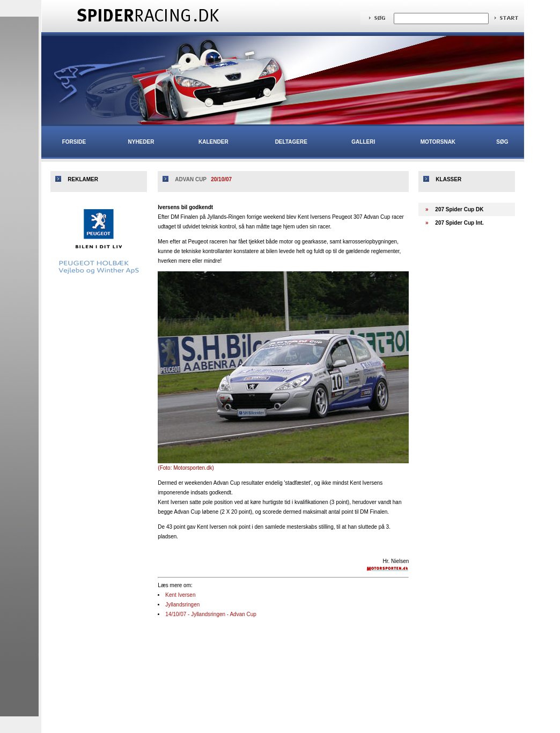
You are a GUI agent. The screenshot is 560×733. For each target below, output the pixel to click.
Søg (502, 142)
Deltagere (291, 142)
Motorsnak (438, 142)
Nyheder (141, 142)
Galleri (363, 142)
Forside (74, 142)
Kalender (213, 142)
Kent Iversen (180, 595)
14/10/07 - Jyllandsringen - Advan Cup (211, 614)
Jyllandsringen (182, 605)
